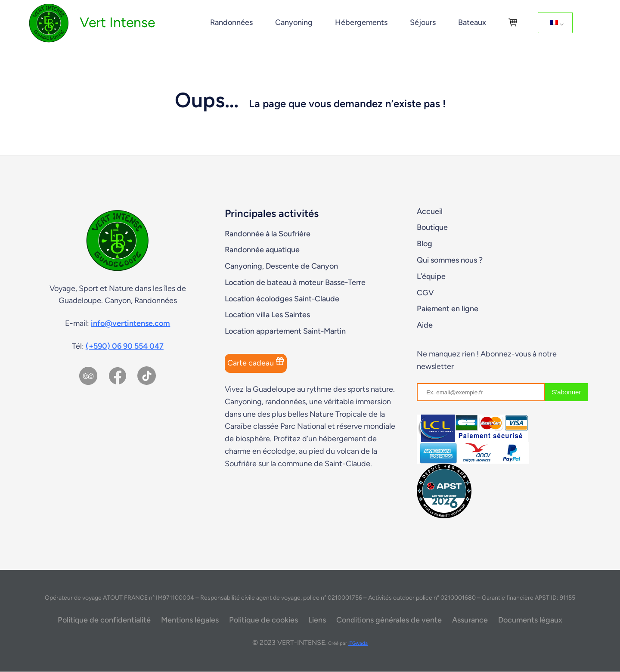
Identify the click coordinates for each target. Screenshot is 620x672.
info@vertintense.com (130, 323)
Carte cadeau (256, 362)
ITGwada (358, 643)
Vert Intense (117, 22)
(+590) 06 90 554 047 (125, 346)
